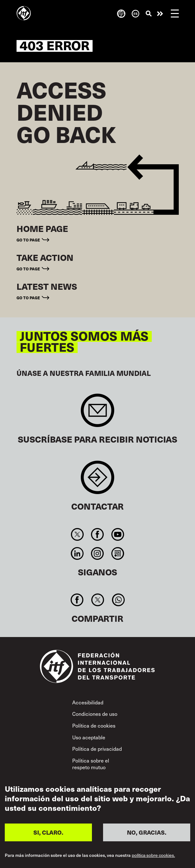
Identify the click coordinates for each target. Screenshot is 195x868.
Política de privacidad (97, 749)
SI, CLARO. (48, 832)
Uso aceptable (89, 737)
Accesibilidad (88, 702)
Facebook (98, 534)
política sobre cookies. (153, 855)
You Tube (118, 534)
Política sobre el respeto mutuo (91, 764)
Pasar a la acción (160, 14)
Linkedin (77, 553)
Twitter (77, 534)
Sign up (98, 414)
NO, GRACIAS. (147, 832)
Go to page (28, 240)
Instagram (98, 553)
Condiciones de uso (95, 714)
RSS (118, 553)
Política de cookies (94, 725)
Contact (98, 481)
